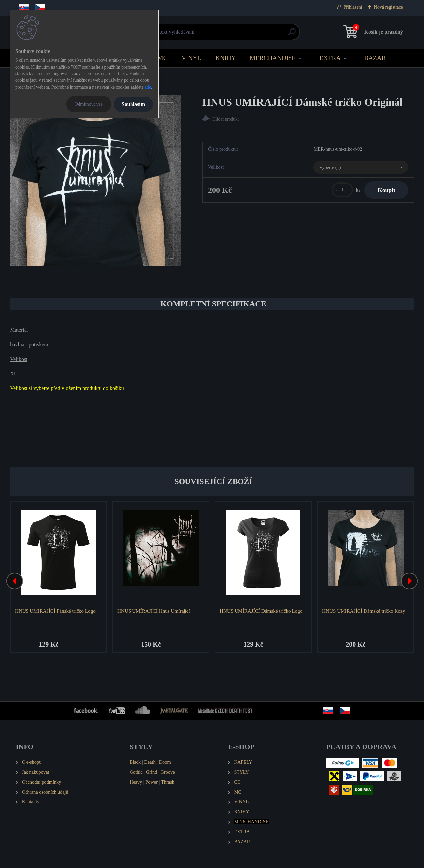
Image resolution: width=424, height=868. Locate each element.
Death (150, 762)
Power (152, 782)
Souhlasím (133, 104)
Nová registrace (389, 7)
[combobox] (361, 167)
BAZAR (375, 58)
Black (135, 762)
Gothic (136, 772)
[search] (292, 34)
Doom (165, 762)
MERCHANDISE (273, 58)
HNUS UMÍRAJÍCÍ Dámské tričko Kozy (364, 611)
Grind (152, 772)
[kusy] (342, 190)
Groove (168, 772)
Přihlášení (353, 7)
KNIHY (226, 58)
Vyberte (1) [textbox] (330, 167)
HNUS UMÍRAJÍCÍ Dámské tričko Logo (261, 611)
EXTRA (330, 58)
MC (163, 58)
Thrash (168, 782)
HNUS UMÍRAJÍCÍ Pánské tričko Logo (55, 611)
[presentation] (15, 581)
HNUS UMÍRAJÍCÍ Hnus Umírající (154, 611)
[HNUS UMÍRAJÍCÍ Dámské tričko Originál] (96, 181)
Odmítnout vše (89, 104)
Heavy (136, 782)
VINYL (191, 58)
